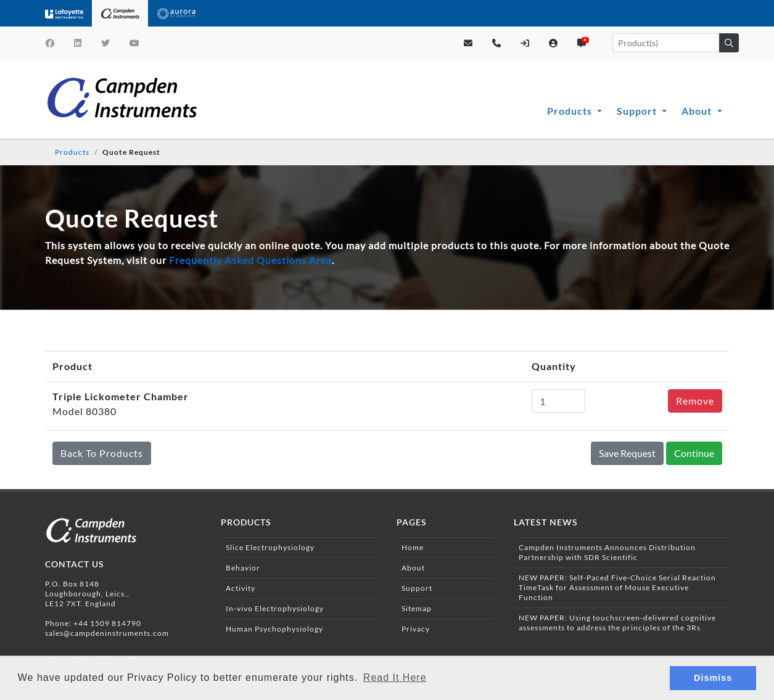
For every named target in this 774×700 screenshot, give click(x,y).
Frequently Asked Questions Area (250, 260)
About (698, 111)
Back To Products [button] (102, 453)
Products (571, 111)
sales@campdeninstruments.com (107, 633)
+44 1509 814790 (107, 623)
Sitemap (417, 608)
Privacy (416, 629)
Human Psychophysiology (274, 629)
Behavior (243, 568)
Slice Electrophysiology (270, 547)
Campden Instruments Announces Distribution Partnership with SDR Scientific (607, 552)
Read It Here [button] (395, 677)
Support (638, 111)
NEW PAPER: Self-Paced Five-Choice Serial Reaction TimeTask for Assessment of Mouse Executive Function (617, 587)
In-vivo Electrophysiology (275, 608)
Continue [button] (694, 453)
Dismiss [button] (713, 678)
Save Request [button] (627, 453)
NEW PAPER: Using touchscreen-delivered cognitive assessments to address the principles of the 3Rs (617, 623)
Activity (241, 588)
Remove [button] (695, 401)
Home (413, 547)
